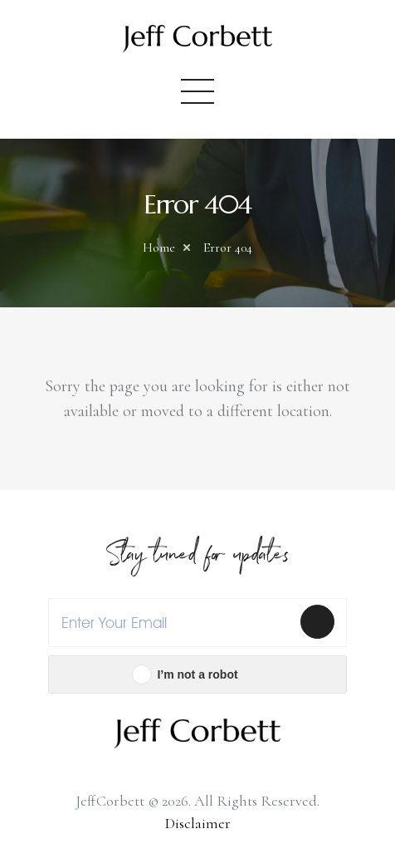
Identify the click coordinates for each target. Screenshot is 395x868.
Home (159, 248)
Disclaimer (198, 823)
